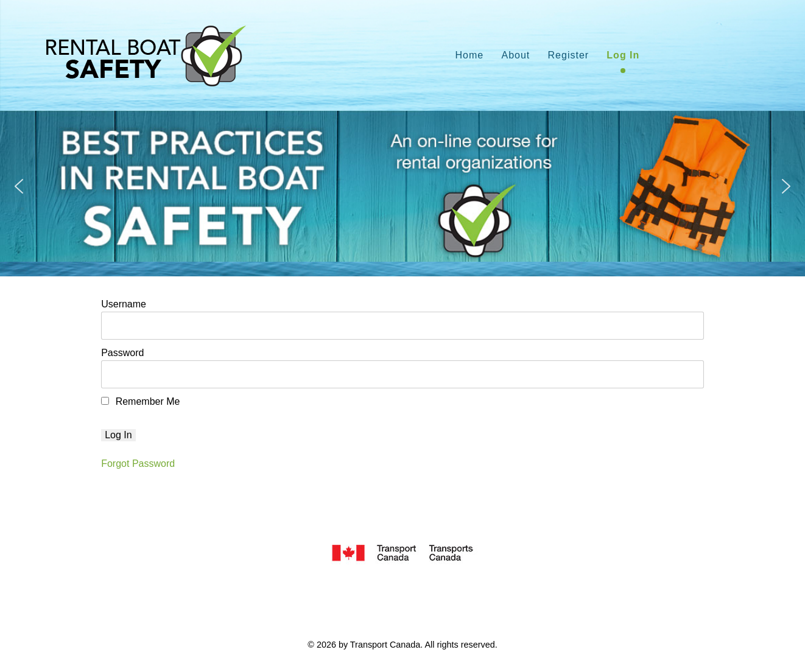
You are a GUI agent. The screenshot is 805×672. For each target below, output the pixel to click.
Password (122, 353)
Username (124, 304)
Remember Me (140, 401)
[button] (19, 186)
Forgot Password (138, 464)
